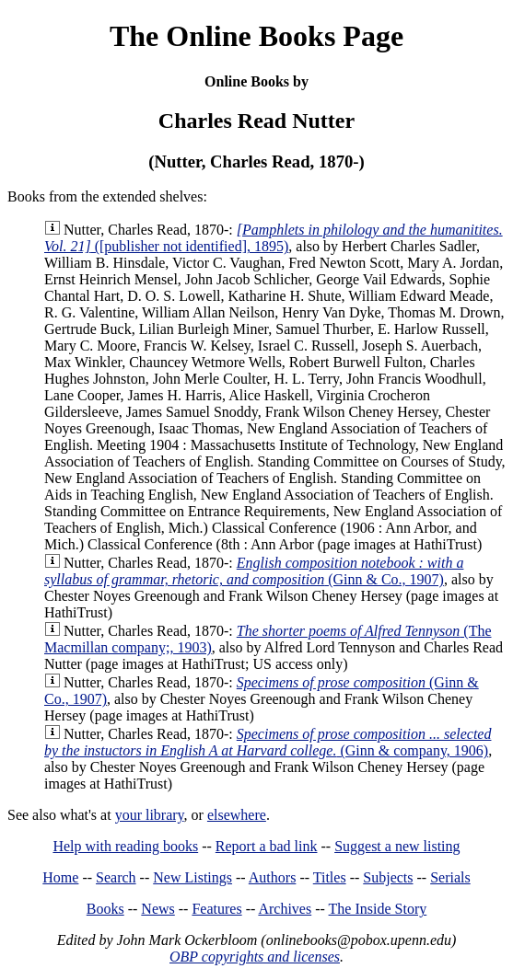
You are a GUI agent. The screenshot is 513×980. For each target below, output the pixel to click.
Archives (285, 909)
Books (105, 909)
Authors (273, 877)
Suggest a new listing (397, 846)
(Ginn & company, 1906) (268, 742)
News (157, 909)
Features (216, 909)
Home (60, 877)
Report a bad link (267, 846)
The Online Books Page (256, 36)
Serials (450, 877)
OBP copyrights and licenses (255, 957)
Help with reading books (125, 846)
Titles (330, 877)
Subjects (388, 877)
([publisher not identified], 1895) (274, 238)
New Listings (192, 877)
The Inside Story (378, 909)
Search (116, 877)
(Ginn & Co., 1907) (254, 571)
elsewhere (237, 815)
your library (150, 815)
